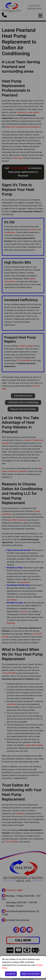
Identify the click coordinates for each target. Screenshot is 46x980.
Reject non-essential (31, 974)
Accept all (11, 974)
